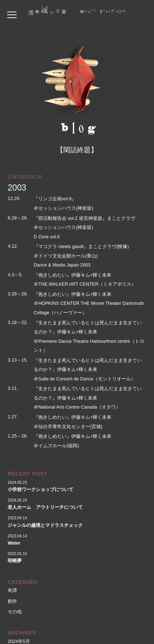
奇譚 (12, 590)
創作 (12, 601)
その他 (15, 612)
